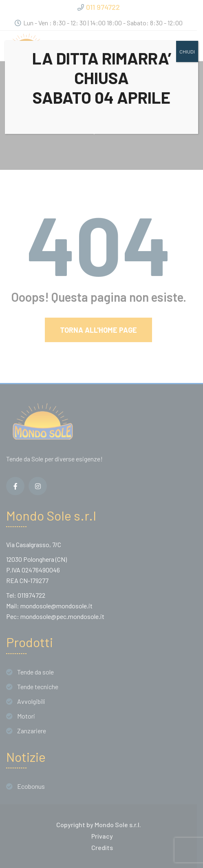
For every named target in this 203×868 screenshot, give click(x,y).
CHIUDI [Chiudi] (187, 51)
